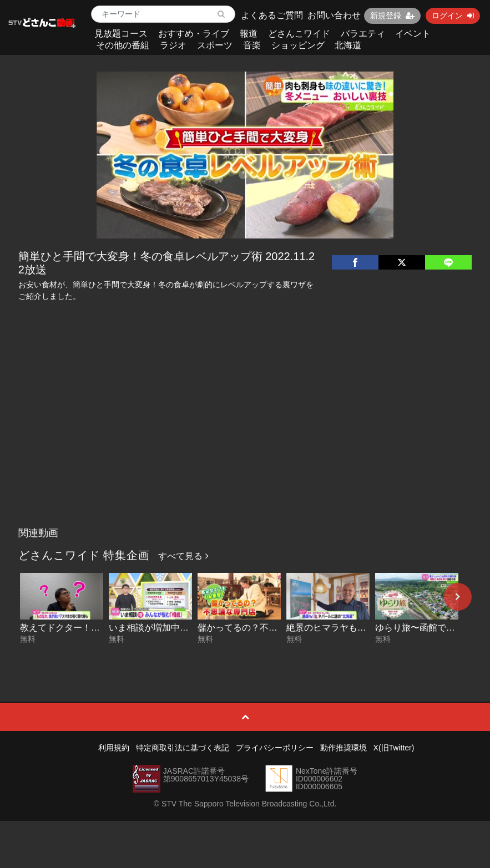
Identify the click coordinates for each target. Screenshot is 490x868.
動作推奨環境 (343, 748)
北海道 (348, 45)
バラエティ (363, 34)
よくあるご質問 (272, 15)
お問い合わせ (334, 15)
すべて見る (183, 556)
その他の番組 (123, 45)
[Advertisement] (245, 439)
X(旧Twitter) (394, 748)
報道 (249, 34)
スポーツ (215, 45)
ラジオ (173, 45)
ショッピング (298, 45)
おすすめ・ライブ (194, 34)
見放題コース (121, 34)
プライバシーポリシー (275, 748)
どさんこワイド (299, 34)
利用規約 (114, 748)
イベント (413, 34)
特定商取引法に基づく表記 (183, 748)
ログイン (453, 16)
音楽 (252, 45)
